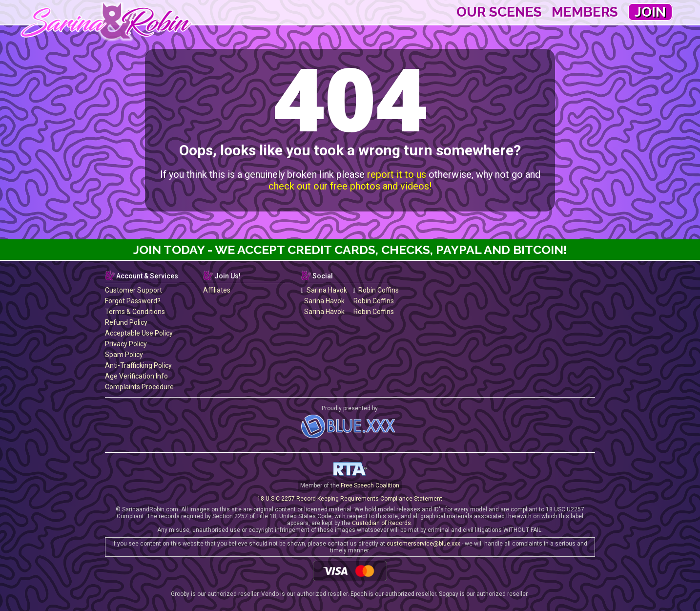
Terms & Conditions (135, 312)
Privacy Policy (126, 344)
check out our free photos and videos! (350, 186)
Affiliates (217, 290)
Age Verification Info (136, 376)
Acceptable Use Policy (139, 333)
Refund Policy (126, 322)
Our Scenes (499, 12)
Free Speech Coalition (370, 485)
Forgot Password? (133, 301)
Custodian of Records (381, 523)
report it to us (397, 174)
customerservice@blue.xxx (423, 544)
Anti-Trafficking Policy (138, 365)
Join (650, 12)
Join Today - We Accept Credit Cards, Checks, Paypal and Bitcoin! (350, 250)
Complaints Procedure (139, 387)
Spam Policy (124, 355)
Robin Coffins (376, 290)
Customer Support (134, 290)
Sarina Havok (324, 290)
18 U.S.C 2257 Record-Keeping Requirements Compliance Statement (350, 499)
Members (585, 12)
